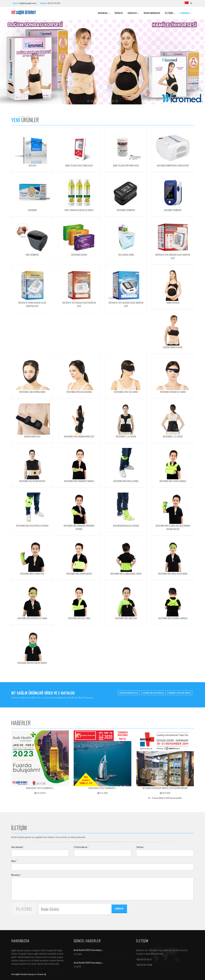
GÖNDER (119, 908)
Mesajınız (16, 875)
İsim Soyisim (18, 847)
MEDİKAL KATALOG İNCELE (180, 692)
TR (188, 3)
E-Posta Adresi (81, 847)
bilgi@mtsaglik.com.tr (28, 3)
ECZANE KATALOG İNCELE (154, 692)
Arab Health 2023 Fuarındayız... (89, 950)
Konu (14, 861)
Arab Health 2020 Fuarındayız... (89, 963)
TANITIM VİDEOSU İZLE (129, 692)
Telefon (140, 847)
